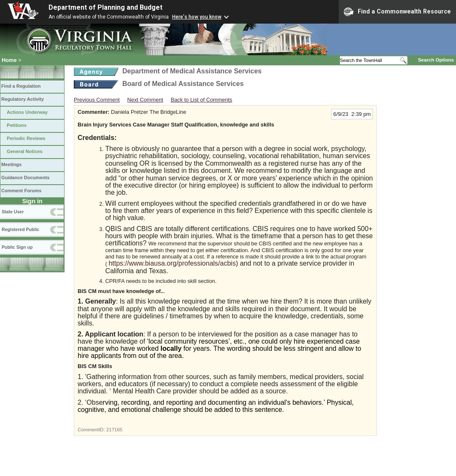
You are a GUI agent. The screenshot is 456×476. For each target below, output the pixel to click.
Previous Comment (97, 100)
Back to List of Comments (202, 100)
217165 (114, 430)
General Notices (25, 151)
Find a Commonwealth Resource (397, 12)
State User (13, 212)
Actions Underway (27, 112)
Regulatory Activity (23, 99)
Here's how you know (197, 17)
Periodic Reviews (26, 138)
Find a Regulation (21, 86)
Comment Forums (21, 191)
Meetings (11, 164)
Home (9, 60)
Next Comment (145, 100)
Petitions (17, 125)
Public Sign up (17, 247)
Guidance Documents (25, 177)
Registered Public (20, 229)
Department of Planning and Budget (105, 7)
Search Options (436, 60)
